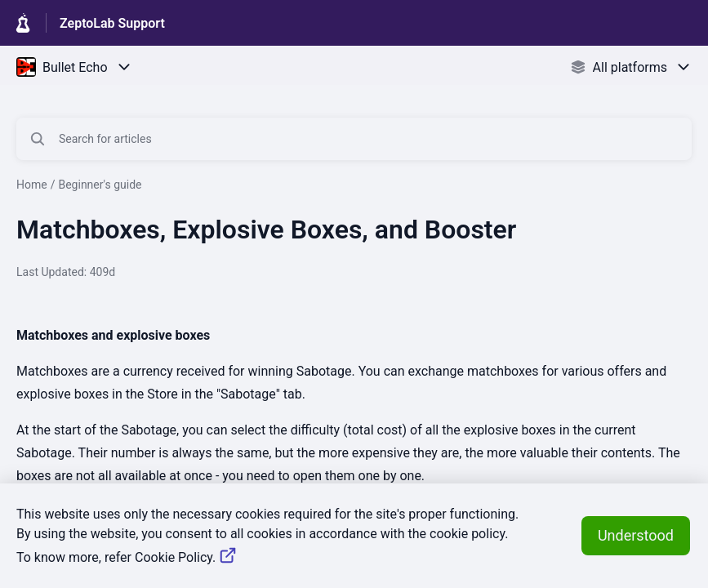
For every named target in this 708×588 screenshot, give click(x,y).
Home (32, 185)
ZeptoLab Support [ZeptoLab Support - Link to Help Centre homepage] (112, 23)
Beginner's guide (100, 185)
